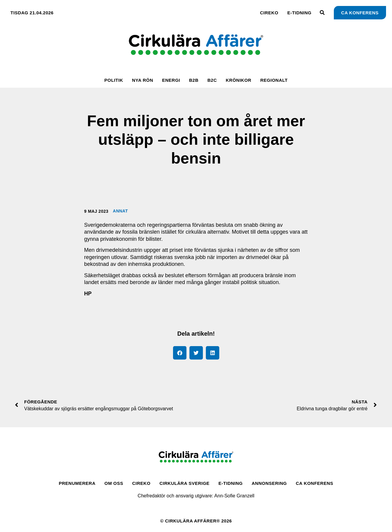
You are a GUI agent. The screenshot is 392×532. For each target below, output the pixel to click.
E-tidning (299, 13)
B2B (194, 80)
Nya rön (142, 80)
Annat (120, 211)
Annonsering (269, 483)
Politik (114, 80)
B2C (212, 80)
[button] (180, 353)
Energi (171, 80)
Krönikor (239, 80)
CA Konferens (315, 483)
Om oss (114, 483)
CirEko (269, 13)
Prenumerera (77, 483)
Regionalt (274, 80)
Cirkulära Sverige (184, 483)
